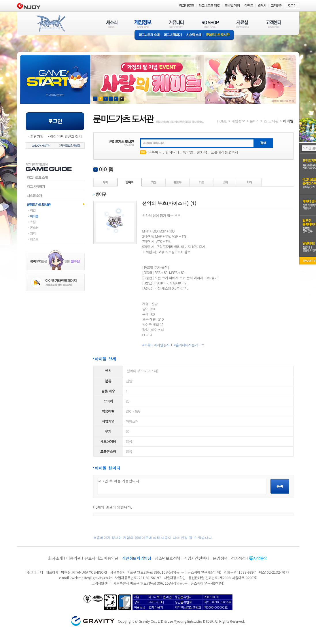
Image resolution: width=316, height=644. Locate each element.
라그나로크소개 (148, 35)
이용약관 (74, 558)
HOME (222, 121)
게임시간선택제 (197, 558)
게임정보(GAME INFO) (143, 24)
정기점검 (238, 558)
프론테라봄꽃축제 (225, 152)
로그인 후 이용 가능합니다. (182, 486)
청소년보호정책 (168, 558)
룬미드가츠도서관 (55, 204)
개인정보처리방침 (137, 558)
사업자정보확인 (175, 578)
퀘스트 (55, 239)
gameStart (55, 74)
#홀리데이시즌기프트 (189, 345)
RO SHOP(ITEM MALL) (210, 24)
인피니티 (172, 152)
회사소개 (55, 558)
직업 (55, 210)
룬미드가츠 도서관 (219, 35)
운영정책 (220, 558)
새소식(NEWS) (112, 24)
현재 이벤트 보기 (122, 99)
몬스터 (55, 228)
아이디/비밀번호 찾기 (66, 136)
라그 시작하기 (173, 35)
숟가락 (202, 152)
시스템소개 (194, 35)
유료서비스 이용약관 (101, 558)
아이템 (55, 216)
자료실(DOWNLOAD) (242, 24)
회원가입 (37, 136)
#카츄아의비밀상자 (156, 345)
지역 (55, 233)
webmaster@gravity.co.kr (92, 578)
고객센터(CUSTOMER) (274, 24)
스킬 (55, 222)
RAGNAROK (50, 24)
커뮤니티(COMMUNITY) (176, 24)
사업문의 (261, 558)
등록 (280, 486)
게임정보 (238, 121)
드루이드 (155, 152)
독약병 (188, 152)
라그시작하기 (55, 186)
